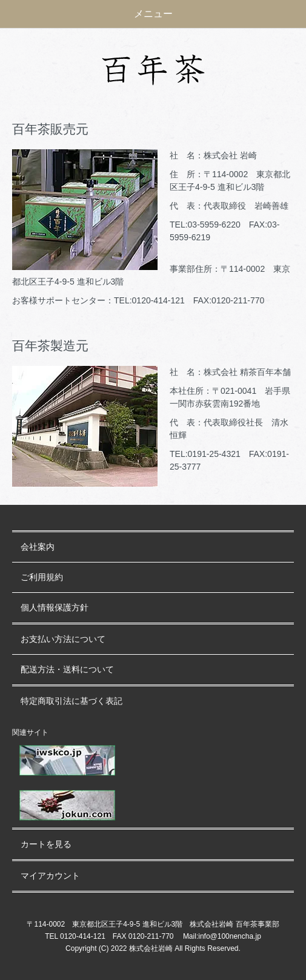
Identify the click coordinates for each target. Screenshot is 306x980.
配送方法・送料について (67, 670)
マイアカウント (50, 876)
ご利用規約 (42, 577)
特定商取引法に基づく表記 (72, 701)
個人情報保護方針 (55, 608)
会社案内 (38, 547)
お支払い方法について (63, 639)
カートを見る (46, 844)
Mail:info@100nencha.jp (222, 936)
